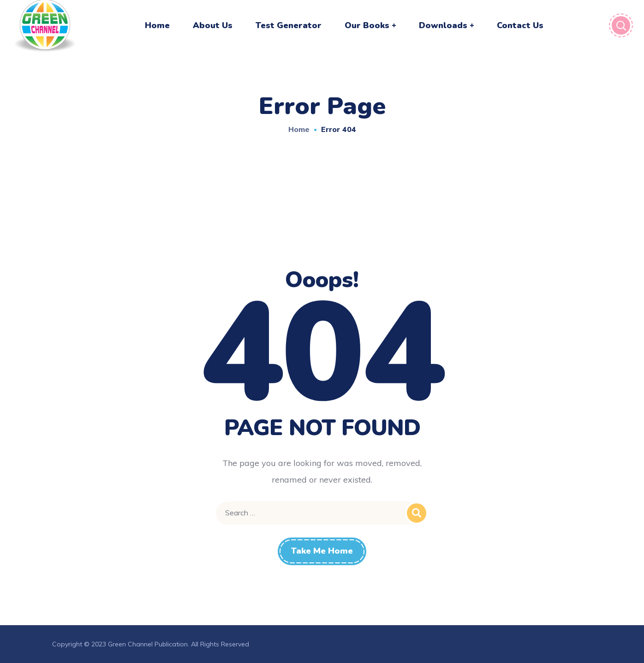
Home (299, 129)
